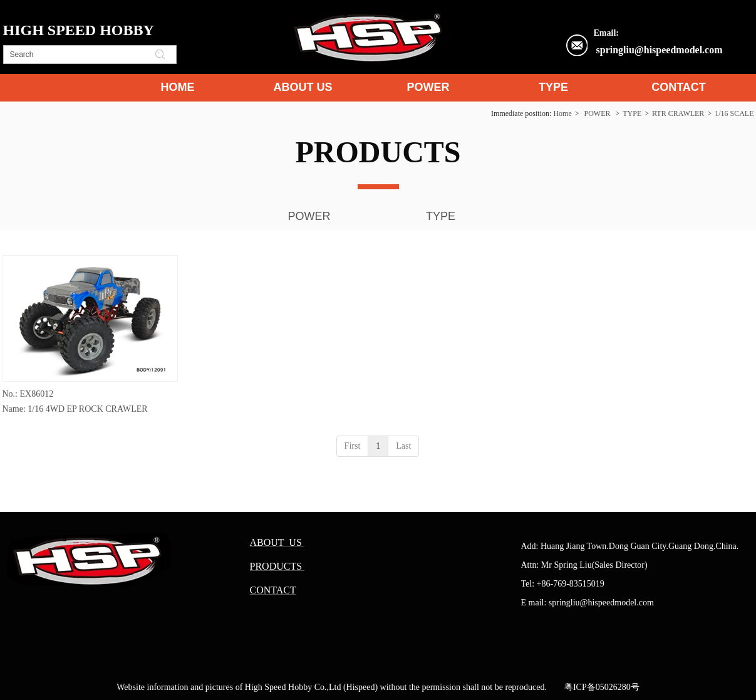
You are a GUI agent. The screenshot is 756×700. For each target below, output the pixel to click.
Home (562, 113)
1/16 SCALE (734, 113)
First (353, 446)
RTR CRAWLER (678, 113)
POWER (597, 113)
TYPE (632, 113)
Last (403, 446)
